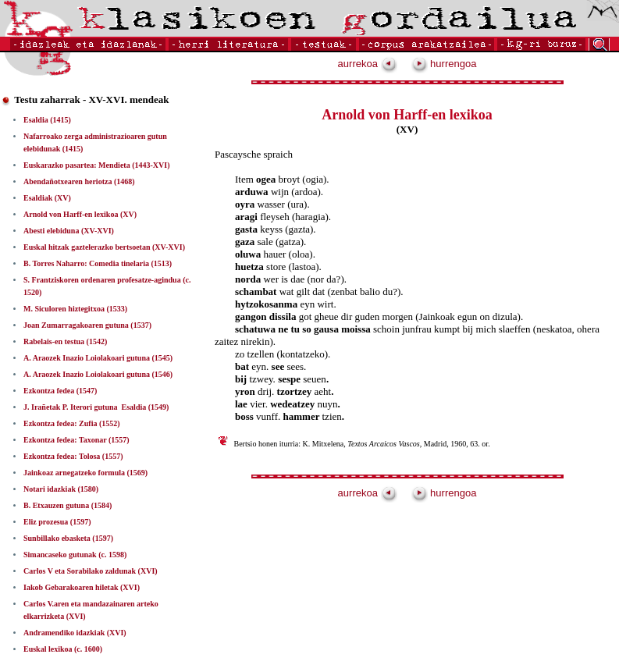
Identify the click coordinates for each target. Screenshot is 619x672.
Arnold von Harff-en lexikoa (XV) (80, 214)
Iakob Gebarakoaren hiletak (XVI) (82, 587)
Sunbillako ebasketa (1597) (68, 538)
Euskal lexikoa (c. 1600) (63, 649)
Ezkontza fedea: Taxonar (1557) (76, 440)
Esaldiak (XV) (47, 198)
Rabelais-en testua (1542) (65, 341)
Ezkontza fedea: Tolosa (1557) (73, 456)
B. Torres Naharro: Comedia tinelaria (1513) (98, 263)
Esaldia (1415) (47, 120)
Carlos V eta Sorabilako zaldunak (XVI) (91, 571)
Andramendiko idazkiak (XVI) (75, 633)
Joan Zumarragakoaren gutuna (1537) (87, 325)
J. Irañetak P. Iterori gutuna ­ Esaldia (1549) (96, 407)
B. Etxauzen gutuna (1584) (68, 505)
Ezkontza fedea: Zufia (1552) (72, 423)
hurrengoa (444, 64)
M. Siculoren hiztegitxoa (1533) (75, 309)
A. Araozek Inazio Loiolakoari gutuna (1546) (98, 374)
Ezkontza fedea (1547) (60, 391)
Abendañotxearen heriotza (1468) (79, 181)
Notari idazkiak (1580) (61, 489)
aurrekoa (368, 64)
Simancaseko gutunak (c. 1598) (75, 555)
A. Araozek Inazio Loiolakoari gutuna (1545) (98, 358)
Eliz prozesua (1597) (57, 522)
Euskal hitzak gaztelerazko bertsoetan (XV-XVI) (104, 247)
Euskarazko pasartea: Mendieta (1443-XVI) (97, 165)
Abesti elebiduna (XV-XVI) (69, 231)
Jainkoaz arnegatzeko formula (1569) (85, 473)
